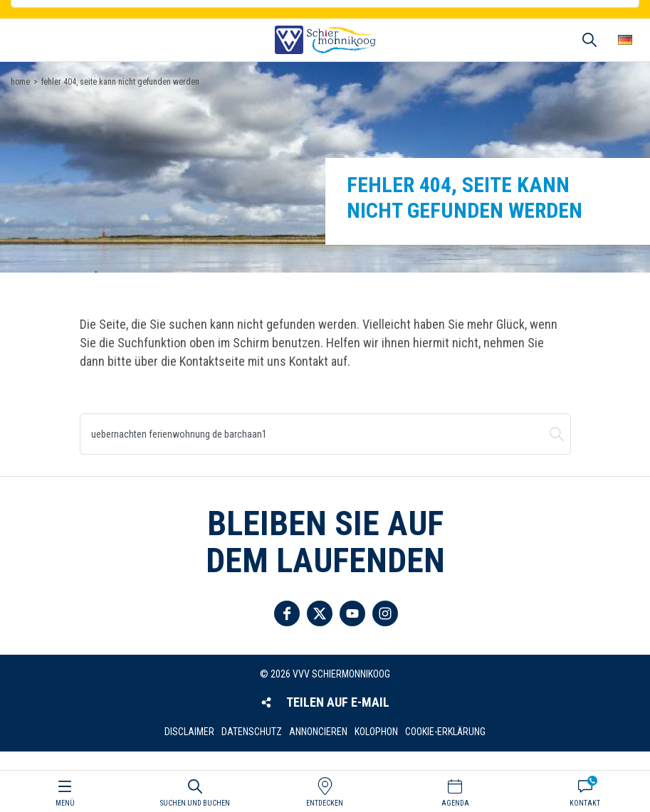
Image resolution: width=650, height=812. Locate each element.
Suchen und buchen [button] (589, 40)
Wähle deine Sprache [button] (625, 40)
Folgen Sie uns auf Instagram (385, 613)
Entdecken (325, 803)
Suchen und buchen (557, 434)
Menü (65, 803)
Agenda (455, 803)
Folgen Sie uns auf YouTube (352, 613)
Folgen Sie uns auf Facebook (287, 613)
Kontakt (585, 803)
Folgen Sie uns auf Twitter (320, 613)
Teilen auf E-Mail (338, 702)
